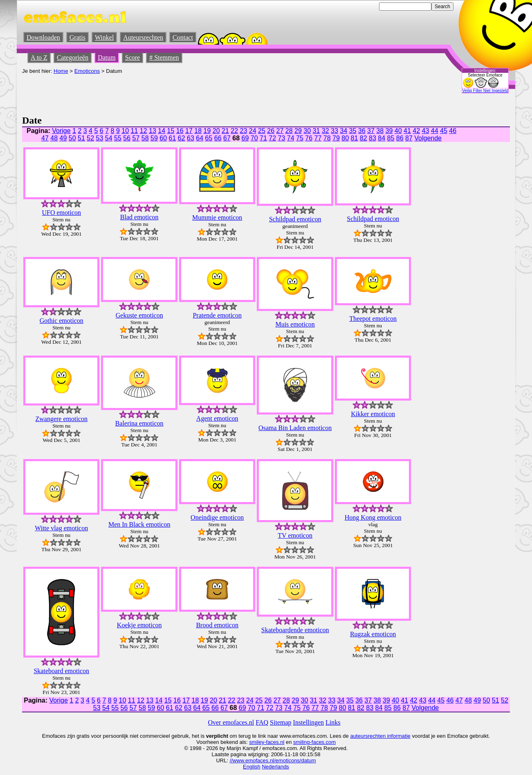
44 (435, 131)
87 (409, 138)
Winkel (104, 37)
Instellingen (309, 722)
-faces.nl (274, 742)
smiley (257, 742)
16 (180, 131)
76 (309, 138)
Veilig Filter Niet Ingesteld (485, 91)
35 (353, 131)
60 (163, 138)
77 (318, 138)
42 (416, 131)
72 (272, 138)
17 (189, 131)
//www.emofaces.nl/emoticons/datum (273, 760)
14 (162, 131)
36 (362, 131)
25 (262, 131)
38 (380, 131)
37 (371, 131)
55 (118, 138)
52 (90, 138)
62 (182, 138)
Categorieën (73, 57)
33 (334, 131)
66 (218, 138)
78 (327, 138)
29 (298, 131)
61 (173, 138)
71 (263, 138)
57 (136, 138)
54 (109, 138)
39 (389, 131)
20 (216, 131)
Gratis (77, 37)
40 (398, 131)
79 (336, 138)
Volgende (428, 138)
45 (444, 131)
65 (209, 138)
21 (225, 131)
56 (127, 138)
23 (244, 131)
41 (407, 131)
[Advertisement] (171, 92)
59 (154, 138)
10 (125, 131)
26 (271, 131)
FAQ (262, 722)
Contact (183, 37)
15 (171, 131)
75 (300, 138)
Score (132, 57)
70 (254, 138)
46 (453, 131)
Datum (107, 57)
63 (191, 138)
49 (63, 138)
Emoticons (87, 71)
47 (45, 138)
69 (245, 138)
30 (307, 131)
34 (343, 131)
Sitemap (281, 722)
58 (145, 138)
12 (144, 131)
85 (391, 138)
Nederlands (275, 767)
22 (234, 131)
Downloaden (43, 37)
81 (355, 138)
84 (382, 138)
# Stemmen (164, 57)
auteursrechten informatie (380, 736)
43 (426, 131)
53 (100, 138)
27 (280, 131)
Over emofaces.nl (231, 722)
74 (291, 138)
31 (317, 131)
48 (54, 138)
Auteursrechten (143, 37)
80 (345, 138)
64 (200, 138)
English (252, 767)
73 (282, 138)
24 (253, 131)
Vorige (61, 131)
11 (135, 131)
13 (153, 131)
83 (373, 138)
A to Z (39, 57)
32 (325, 131)
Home (61, 71)
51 (81, 138)
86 (400, 138)
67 (227, 138)
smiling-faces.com (314, 742)
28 (289, 131)
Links (333, 722)
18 (198, 131)
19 (207, 131)
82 (364, 138)
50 (72, 138)
